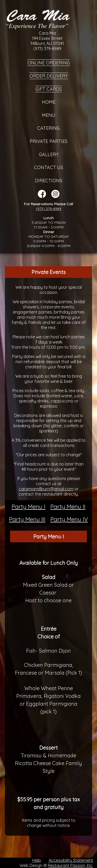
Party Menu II (68, 507)
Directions (49, 181)
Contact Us (48, 167)
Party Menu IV (69, 519)
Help (37, 860)
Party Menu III (27, 519)
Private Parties (49, 141)
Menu (49, 115)
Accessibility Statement (71, 860)
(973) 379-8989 (48, 209)
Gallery (49, 154)
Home (49, 102)
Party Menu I (28, 507)
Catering (48, 128)
